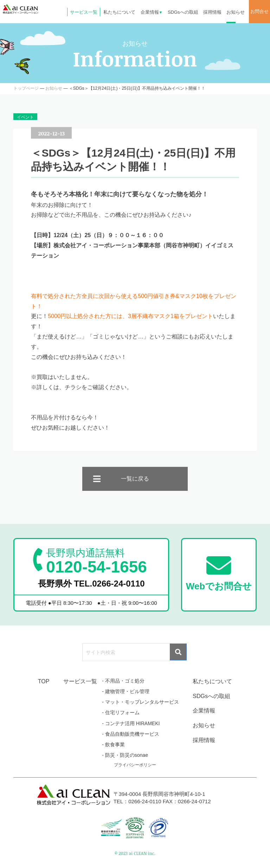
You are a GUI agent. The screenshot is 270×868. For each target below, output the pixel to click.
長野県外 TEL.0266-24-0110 (91, 584)
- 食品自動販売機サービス (131, 734)
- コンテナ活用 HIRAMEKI (131, 723)
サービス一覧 (84, 12)
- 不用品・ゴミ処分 (123, 681)
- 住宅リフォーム (121, 712)
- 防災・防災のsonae (125, 755)
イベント (25, 117)
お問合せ (259, 11)
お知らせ (236, 12)
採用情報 (212, 12)
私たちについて (119, 12)
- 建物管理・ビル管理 (126, 691)
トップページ (26, 88)
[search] (126, 652)
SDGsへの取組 (183, 12)
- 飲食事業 (113, 745)
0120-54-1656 (96, 561)
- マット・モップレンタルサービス (140, 702)
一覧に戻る (135, 485)
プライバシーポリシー (135, 765)
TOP (44, 681)
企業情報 (152, 12)
